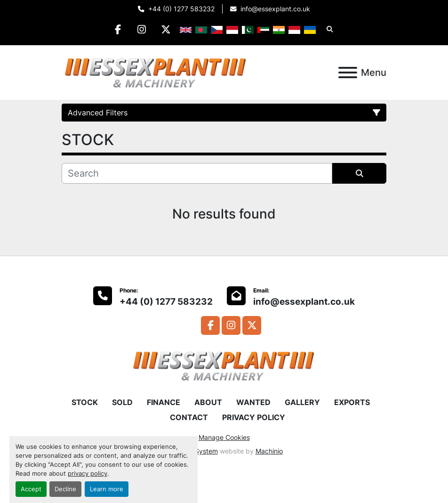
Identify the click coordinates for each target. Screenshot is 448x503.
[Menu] (348, 73)
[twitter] (166, 29)
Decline (65, 489)
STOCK (85, 402)
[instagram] (142, 29)
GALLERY (302, 402)
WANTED (253, 402)
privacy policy (88, 474)
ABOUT (208, 402)
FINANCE (164, 402)
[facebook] (118, 29)
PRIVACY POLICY (254, 417)
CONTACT (189, 417)
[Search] (197, 173)
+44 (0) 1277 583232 (181, 9)
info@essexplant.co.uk (275, 9)
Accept (31, 489)
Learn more (107, 489)
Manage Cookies (224, 437)
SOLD (122, 402)
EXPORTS (352, 402)
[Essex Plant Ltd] (224, 365)
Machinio (269, 451)
